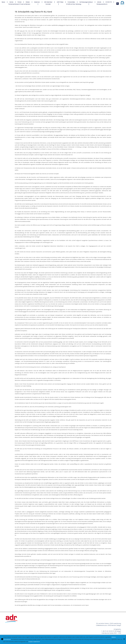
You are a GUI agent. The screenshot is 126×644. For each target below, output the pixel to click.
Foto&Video (71, 2)
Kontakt (48, 4)
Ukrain (99, 2)
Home (11, 2)
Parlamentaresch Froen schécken (19, 4)
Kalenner (37, 2)
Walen (28, 2)
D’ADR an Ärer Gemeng (74, 4)
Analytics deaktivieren (34, 642)
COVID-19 (109, 2)
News (3, 2)
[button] (118, 4)
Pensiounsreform (102, 4)
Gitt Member (48, 2)
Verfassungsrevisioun (86, 2)
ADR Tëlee (60, 2)
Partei (19, 2)
